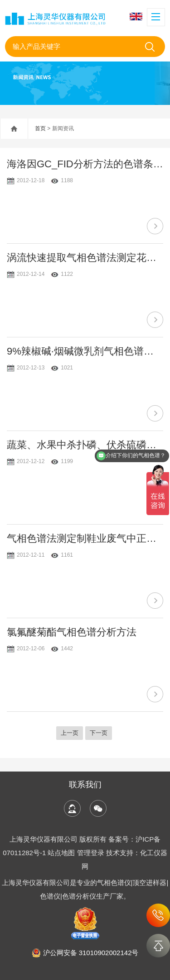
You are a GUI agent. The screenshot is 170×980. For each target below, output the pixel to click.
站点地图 (61, 853)
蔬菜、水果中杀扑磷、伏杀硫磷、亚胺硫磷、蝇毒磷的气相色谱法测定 (85, 445)
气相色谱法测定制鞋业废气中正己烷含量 (85, 538)
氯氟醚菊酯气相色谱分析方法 (72, 632)
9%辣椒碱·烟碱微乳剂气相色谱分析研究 (85, 351)
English (136, 17)
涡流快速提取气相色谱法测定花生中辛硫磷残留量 (85, 258)
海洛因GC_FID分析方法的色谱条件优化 (85, 164)
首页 (40, 128)
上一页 (70, 733)
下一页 (99, 733)
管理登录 (91, 853)
